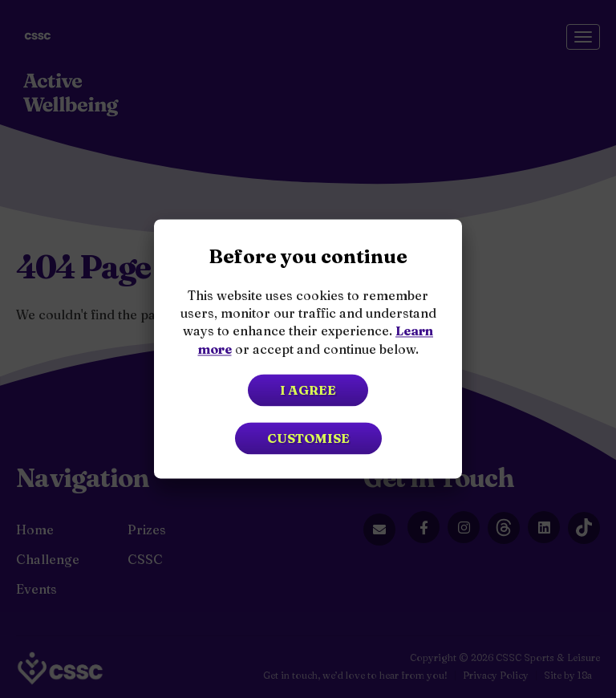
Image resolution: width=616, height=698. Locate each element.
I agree (308, 391)
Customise (308, 439)
